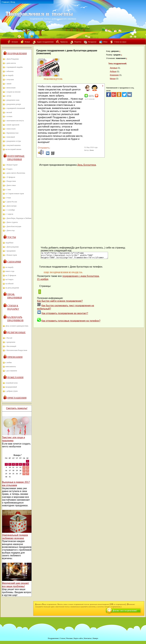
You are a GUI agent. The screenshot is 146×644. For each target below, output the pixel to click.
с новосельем (11, 129)
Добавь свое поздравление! (125, 611)
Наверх (95, 638)
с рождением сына (12, 100)
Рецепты (78, 42)
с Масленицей (11, 346)
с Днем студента (12, 222)
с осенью (9, 116)
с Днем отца (10, 230)
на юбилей (10, 284)
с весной (9, 112)
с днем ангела (11, 63)
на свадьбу (10, 75)
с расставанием (11, 371)
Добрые (113, 71)
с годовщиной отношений (15, 108)
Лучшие (15, 42)
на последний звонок (13, 149)
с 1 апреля (9, 214)
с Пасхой (9, 338)
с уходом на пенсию (13, 92)
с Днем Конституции (13, 226)
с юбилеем (10, 71)
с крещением (10, 342)
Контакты (88, 638)
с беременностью (12, 133)
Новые (27, 42)
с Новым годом (11, 255)
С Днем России (11, 202)
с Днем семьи (11, 185)
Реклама (69, 638)
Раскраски (92, 42)
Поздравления (17, 54)
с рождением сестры (13, 141)
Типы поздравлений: (118, 64)
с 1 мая (8, 190)
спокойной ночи (12, 383)
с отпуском (10, 79)
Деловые (114, 68)
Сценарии (14, 262)
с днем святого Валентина (15, 173)
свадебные (10, 243)
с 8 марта (9, 169)
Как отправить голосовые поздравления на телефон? (71, 322)
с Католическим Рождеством (16, 350)
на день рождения (12, 288)
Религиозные (16, 332)
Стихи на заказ (120, 42)
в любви (9, 362)
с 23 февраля (10, 177)
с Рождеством (11, 181)
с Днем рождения (12, 247)
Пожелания (15, 377)
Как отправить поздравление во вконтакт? (65, 315)
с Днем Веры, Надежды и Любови (18, 218)
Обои (105, 42)
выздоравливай (11, 387)
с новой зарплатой (12, 125)
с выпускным (11, 88)
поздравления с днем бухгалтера (81, 277)
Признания (15, 357)
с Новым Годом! (12, 165)
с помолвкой (10, 137)
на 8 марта (9, 279)
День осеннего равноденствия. (17, 326)
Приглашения (17, 398)
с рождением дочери (13, 104)
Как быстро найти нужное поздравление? (60, 302)
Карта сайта (78, 638)
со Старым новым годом (15, 194)
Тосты (12, 237)
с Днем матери (11, 206)
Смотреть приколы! (17, 408)
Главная (5, 2)
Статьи (62, 638)
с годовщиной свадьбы (14, 67)
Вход (13, 2)
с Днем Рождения (12, 59)
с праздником (11, 251)
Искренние (114, 75)
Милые (113, 79)
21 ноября (43, 281)
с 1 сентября (10, 210)
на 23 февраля (11, 275)
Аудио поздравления (45, 42)
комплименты (11, 367)
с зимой (8, 84)
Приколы (64, 42)
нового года (10, 271)
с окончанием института (15, 121)
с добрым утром (12, 391)
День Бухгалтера (87, 165)
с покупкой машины (13, 145)
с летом (8, 96)
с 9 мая (8, 198)
